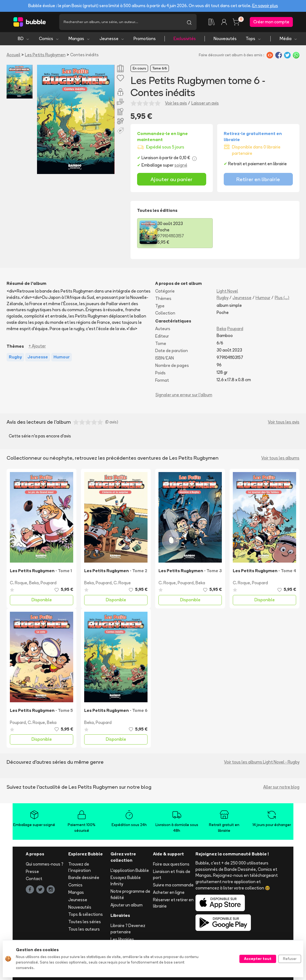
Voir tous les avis (284, 422)
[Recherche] (121, 22)
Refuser (290, 959)
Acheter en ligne (169, 892)
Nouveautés (225, 39)
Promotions (145, 39)
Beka (221, 329)
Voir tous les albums (280, 458)
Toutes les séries (85, 922)
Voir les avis (176, 103)
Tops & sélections (86, 914)
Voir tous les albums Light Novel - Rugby (262, 762)
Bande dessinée (84, 877)
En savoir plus (265, 6)
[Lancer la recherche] (189, 22)
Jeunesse (112, 39)
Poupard (235, 329)
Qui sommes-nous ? (45, 864)
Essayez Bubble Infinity (126, 881)
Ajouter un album (127, 905)
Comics (49, 39)
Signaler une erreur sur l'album (184, 395)
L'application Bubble (130, 870)
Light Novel (227, 291)
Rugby (223, 298)
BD (24, 39)
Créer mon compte (271, 22)
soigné (181, 165)
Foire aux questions (171, 864)
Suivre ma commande (173, 885)
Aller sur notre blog (281, 787)
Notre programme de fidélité (130, 894)
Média (289, 39)
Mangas (79, 39)
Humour (263, 298)
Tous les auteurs (84, 929)
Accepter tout (258, 959)
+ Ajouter (37, 346)
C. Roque (19, 583)
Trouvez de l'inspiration (80, 867)
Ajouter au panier (172, 179)
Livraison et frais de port (172, 875)
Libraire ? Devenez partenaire (128, 929)
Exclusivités (185, 39)
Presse (32, 871)
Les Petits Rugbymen (45, 55)
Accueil (13, 55)
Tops (253, 39)
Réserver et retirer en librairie (173, 903)
